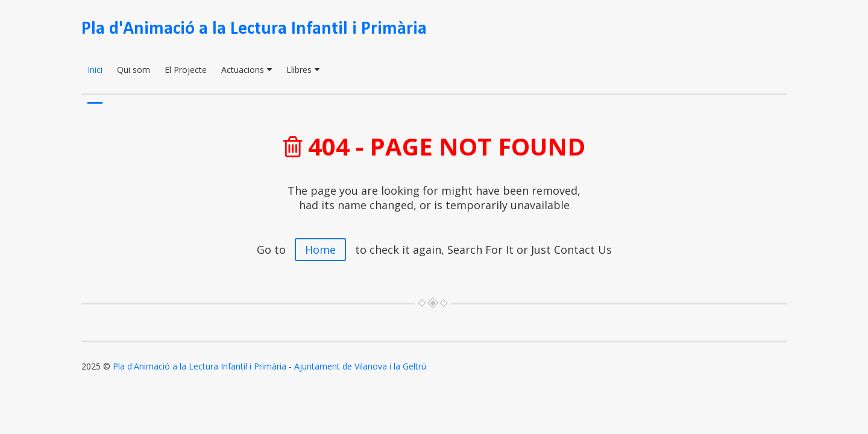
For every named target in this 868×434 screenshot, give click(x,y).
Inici (95, 70)
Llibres (303, 70)
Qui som (134, 70)
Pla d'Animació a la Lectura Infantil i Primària (254, 29)
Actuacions (247, 70)
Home (320, 250)
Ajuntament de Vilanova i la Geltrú (360, 366)
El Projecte (186, 70)
